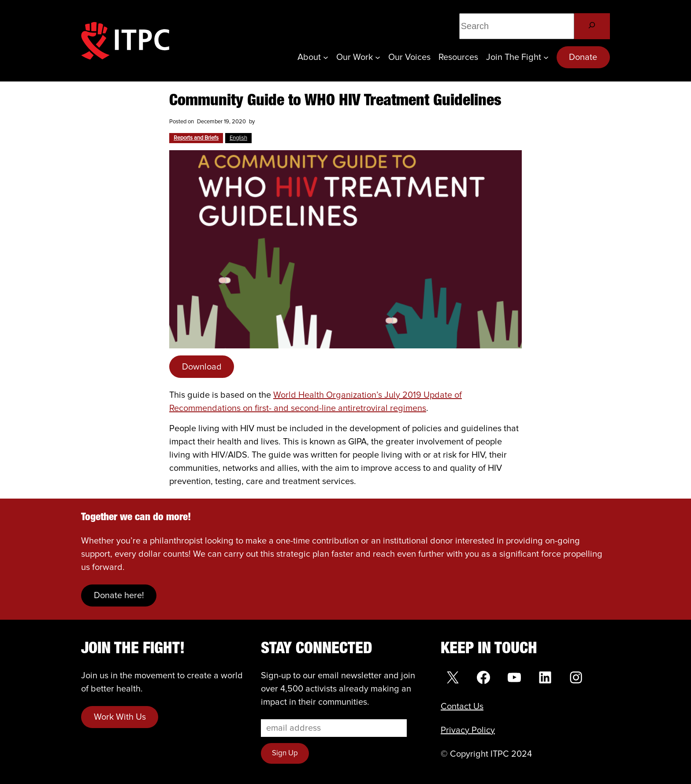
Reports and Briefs (196, 138)
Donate (583, 57)
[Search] (592, 26)
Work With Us (120, 717)
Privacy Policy (468, 730)
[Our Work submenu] (378, 57)
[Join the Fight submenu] (546, 57)
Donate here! (119, 595)
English (238, 138)
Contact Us (462, 706)
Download (202, 367)
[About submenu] (326, 57)
